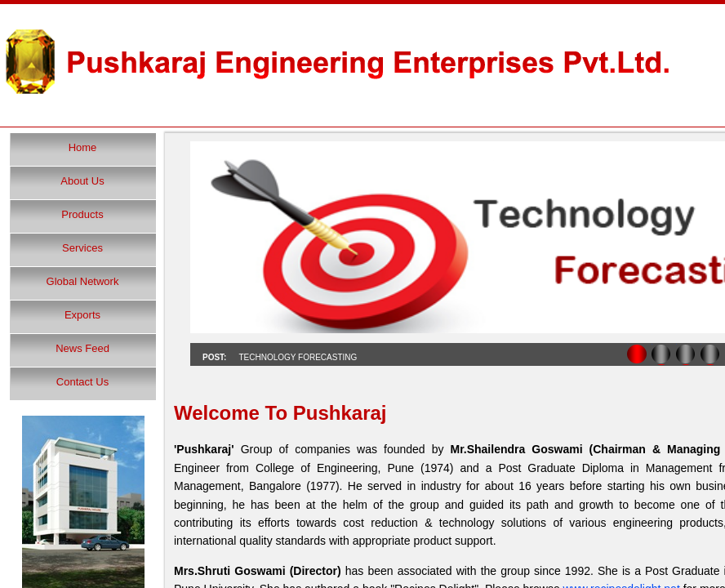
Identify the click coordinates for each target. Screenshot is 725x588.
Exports (82, 315)
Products (82, 214)
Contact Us (82, 382)
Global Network (83, 281)
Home (83, 147)
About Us (82, 181)
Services (82, 248)
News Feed (82, 348)
